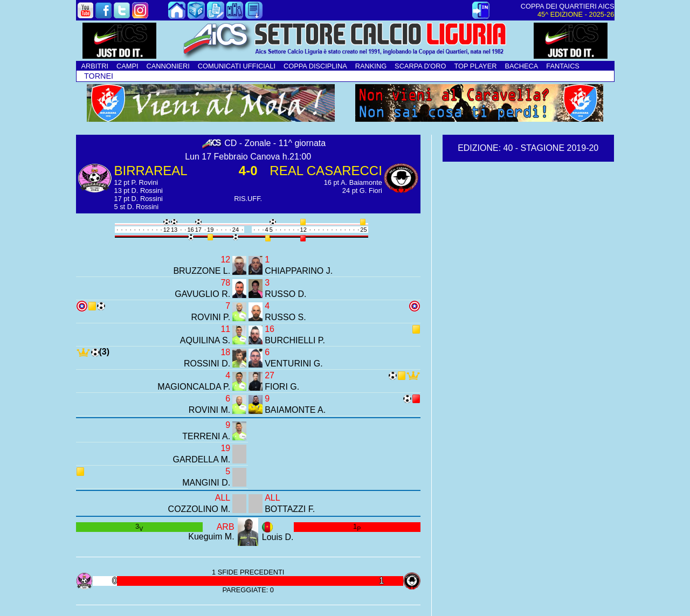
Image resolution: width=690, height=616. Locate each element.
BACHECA (521, 66)
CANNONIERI (168, 66)
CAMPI (127, 66)
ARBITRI (95, 66)
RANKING (371, 66)
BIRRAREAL (151, 171)
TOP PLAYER (475, 66)
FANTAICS (563, 66)
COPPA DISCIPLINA (315, 66)
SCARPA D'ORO (420, 66)
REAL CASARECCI (326, 171)
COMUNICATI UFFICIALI (237, 66)
